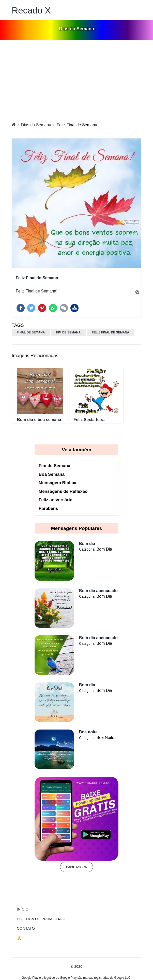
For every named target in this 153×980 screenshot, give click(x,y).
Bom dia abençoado (98, 591)
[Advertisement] (76, 78)
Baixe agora (76, 867)
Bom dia (87, 544)
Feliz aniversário (56, 500)
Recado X (31, 10)
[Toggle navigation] (134, 10)
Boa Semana (52, 474)
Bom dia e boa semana (39, 420)
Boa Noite (105, 738)
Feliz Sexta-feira (89, 420)
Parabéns (48, 508)
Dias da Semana (36, 125)
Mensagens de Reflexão (63, 491)
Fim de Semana (55, 466)
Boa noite (88, 732)
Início (33, 909)
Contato (26, 928)
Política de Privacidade (42, 919)
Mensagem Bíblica (57, 483)
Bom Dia (104, 549)
